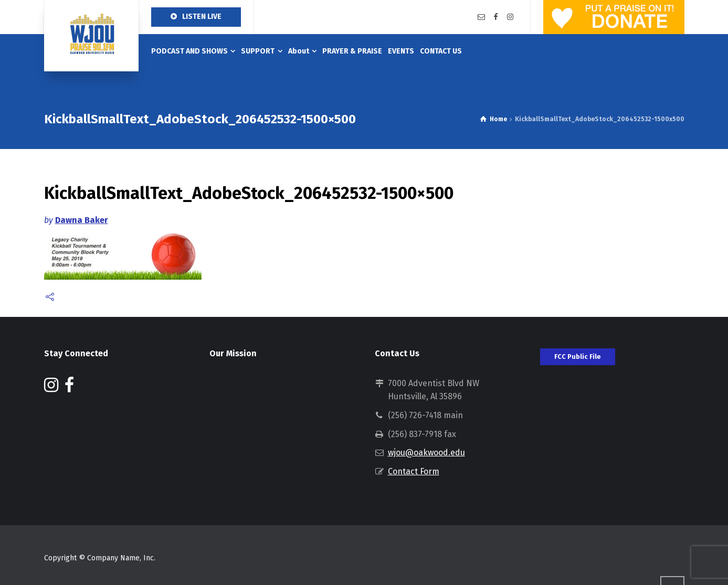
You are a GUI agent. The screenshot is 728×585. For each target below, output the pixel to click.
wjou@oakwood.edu (426, 453)
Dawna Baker (82, 220)
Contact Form (414, 471)
